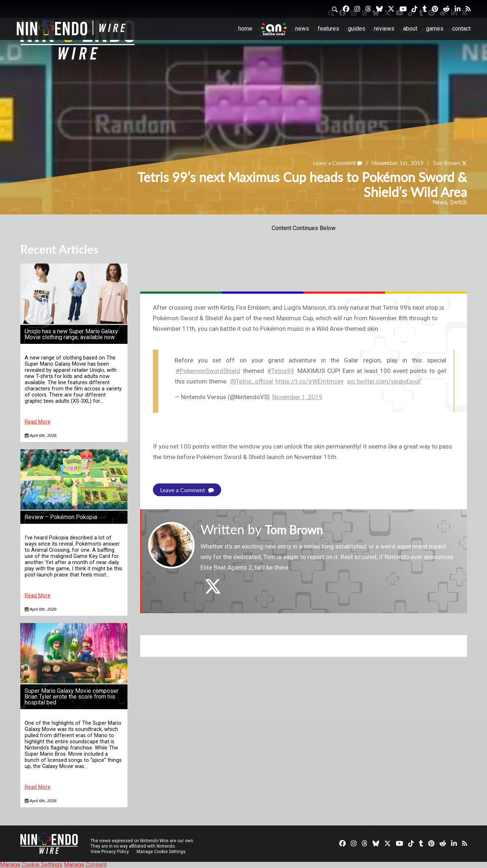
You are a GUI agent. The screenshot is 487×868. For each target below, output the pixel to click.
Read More (38, 422)
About (410, 29)
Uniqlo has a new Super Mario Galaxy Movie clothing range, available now (71, 334)
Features (328, 29)
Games (435, 29)
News (302, 29)
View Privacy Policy (110, 852)
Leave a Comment (334, 163)
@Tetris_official (252, 381)
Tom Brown (445, 163)
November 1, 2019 (297, 397)
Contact (461, 29)
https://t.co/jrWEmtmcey (309, 381)
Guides (357, 29)
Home (245, 29)
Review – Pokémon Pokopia (61, 517)
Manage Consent (85, 865)
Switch (458, 202)
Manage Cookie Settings (162, 852)
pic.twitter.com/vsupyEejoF (384, 381)
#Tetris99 (281, 371)
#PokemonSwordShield (208, 371)
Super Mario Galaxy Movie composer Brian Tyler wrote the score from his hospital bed (72, 697)
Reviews (384, 29)
